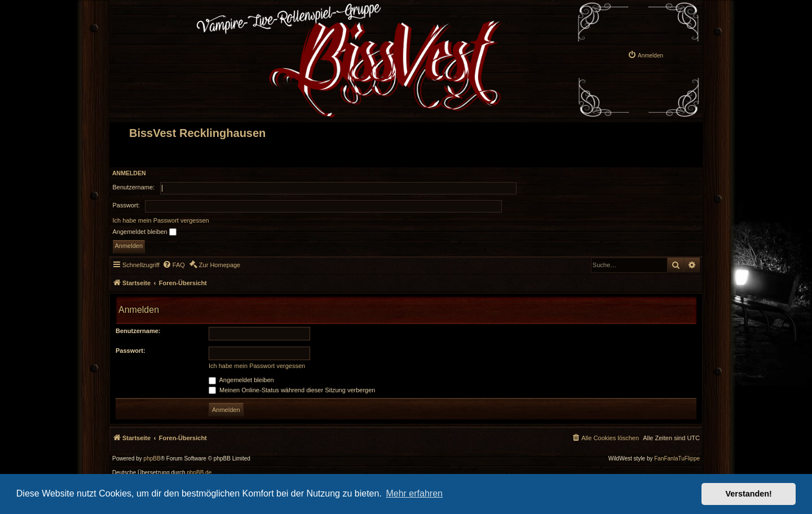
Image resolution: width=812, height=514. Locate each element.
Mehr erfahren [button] (414, 493)
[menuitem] (645, 55)
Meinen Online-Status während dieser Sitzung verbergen (292, 390)
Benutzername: (138, 331)
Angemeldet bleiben (145, 232)
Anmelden (129, 173)
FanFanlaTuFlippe (677, 459)
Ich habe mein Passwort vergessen (161, 220)
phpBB (152, 459)
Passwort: (131, 351)
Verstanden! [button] (749, 494)
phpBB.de (199, 473)
